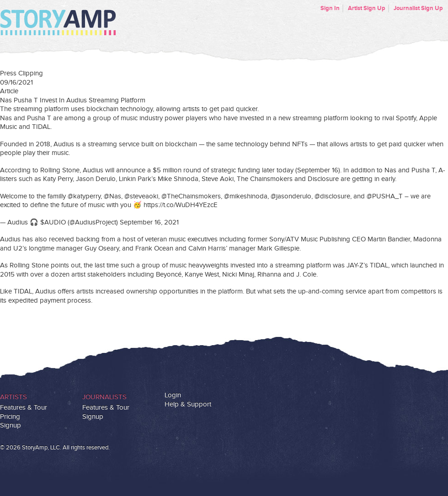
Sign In (330, 8)
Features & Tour (24, 408)
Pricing (10, 417)
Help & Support (188, 404)
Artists (13, 397)
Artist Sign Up (367, 8)
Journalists (104, 397)
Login (173, 395)
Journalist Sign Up (418, 8)
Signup (11, 425)
